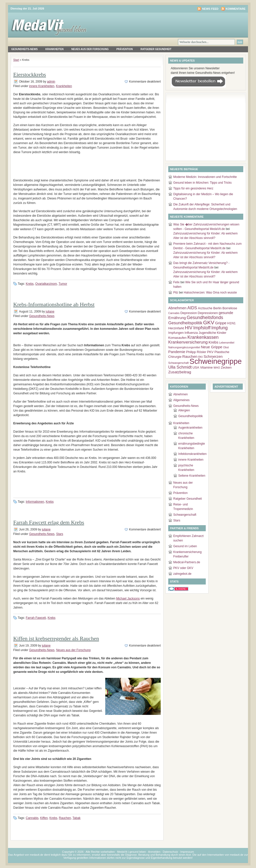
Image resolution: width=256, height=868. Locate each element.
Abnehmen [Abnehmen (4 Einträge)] (177, 308)
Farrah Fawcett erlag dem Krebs (49, 522)
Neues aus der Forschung (90, 49)
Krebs (30, 284)
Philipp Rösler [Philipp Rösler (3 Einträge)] (196, 352)
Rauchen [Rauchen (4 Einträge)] (190, 356)
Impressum (187, 852)
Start (16, 60)
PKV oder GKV (183, 568)
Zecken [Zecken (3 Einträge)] (226, 367)
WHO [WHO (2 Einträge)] (217, 368)
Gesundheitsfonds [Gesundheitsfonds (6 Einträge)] (205, 318)
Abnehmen (180, 394)
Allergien (184, 410)
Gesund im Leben (185, 546)
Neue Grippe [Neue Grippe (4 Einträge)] (212, 347)
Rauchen (65, 818)
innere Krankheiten (42, 86)
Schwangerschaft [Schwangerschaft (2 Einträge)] (178, 363)
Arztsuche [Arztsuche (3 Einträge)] (205, 308)
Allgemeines (181, 400)
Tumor (63, 284)
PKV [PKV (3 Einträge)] (210, 352)
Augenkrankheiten (190, 428)
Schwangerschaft (185, 515)
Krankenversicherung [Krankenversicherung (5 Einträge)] (188, 342)
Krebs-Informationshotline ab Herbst (54, 304)
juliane (50, 312)
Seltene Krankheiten (192, 476)
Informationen (35, 502)
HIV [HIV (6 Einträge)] (189, 328)
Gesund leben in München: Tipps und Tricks (202, 183)
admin (51, 82)
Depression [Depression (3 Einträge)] (188, 313)
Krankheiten (55, 49)
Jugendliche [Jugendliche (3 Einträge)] (207, 333)
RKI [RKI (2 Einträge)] (200, 357)
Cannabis (32, 818)
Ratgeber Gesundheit (156, 49)
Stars (59, 534)
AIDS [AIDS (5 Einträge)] (192, 308)
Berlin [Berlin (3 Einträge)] (217, 308)
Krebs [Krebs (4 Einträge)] (213, 342)
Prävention (124, 49)
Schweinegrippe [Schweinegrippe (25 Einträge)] (216, 361)
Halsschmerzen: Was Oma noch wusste (210, 293)
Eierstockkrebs (30, 74)
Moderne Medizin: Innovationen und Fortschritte (205, 177)
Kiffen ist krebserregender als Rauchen (56, 638)
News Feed (210, 9)
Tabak (76, 818)
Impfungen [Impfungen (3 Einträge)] (176, 333)
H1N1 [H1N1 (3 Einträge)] (231, 323)
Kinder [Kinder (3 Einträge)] (222, 333)
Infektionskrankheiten (192, 454)
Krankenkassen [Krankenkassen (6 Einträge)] (203, 337)
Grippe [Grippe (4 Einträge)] (221, 323)
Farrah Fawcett (36, 618)
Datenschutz (170, 852)
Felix (176, 282)
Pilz (176, 293)
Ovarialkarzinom (46, 284)
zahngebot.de (182, 574)
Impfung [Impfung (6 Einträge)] (219, 328)
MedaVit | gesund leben (132, 852)
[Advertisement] (87, 168)
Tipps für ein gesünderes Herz (193, 188)
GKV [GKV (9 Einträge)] (209, 322)
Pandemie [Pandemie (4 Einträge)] (177, 352)
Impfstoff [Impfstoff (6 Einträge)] (202, 328)
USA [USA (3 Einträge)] (196, 367)
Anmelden (154, 852)
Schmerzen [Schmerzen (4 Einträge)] (213, 356)
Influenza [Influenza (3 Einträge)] (191, 333)
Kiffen (44, 818)
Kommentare (236, 9)
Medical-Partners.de (187, 562)
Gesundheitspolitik (190, 416)
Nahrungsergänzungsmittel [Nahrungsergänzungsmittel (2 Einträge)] (184, 347)
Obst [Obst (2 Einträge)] (226, 347)
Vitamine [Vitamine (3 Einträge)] (206, 367)
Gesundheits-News (24, 49)
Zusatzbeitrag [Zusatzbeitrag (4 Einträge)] (180, 372)
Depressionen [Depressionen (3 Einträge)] (208, 313)
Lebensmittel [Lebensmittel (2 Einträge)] (227, 343)
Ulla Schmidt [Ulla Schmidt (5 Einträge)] (180, 367)
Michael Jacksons (128, 599)
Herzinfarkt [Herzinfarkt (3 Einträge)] (176, 328)
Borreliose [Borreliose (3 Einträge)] (230, 308)
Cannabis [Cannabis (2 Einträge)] (174, 313)
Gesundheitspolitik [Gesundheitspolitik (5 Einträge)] (185, 323)
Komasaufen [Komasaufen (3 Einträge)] (177, 338)
